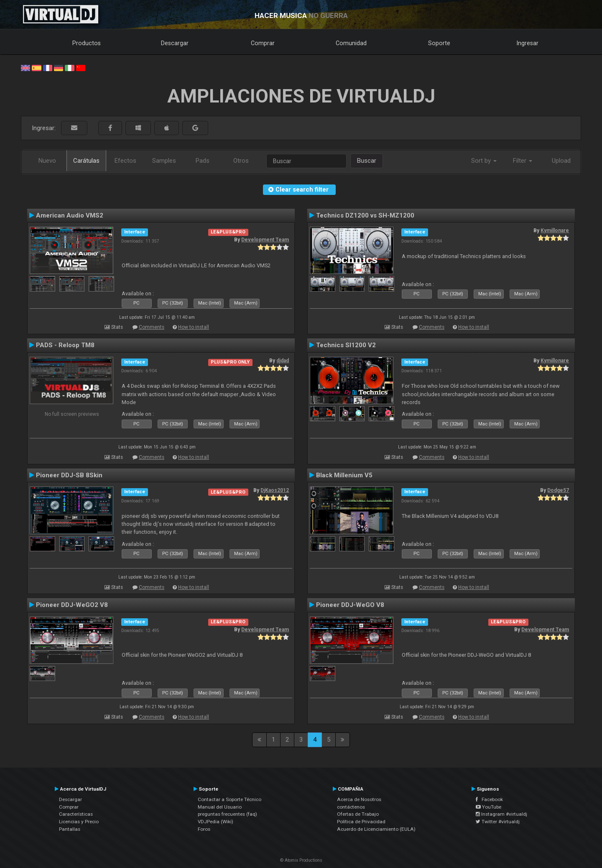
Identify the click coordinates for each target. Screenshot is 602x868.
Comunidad (351, 43)
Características (76, 814)
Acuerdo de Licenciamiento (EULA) (376, 829)
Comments (152, 327)
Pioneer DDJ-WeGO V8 (350, 605)
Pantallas (70, 829)
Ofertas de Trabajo (358, 814)
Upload (561, 161)
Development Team (265, 240)
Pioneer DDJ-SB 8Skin (69, 475)
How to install (194, 327)
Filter (523, 161)
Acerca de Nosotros (359, 799)
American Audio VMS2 (70, 215)
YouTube (488, 807)
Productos (87, 43)
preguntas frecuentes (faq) (227, 814)
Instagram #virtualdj (501, 814)
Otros (241, 161)
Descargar (175, 43)
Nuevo (47, 161)
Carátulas (86, 161)
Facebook (489, 799)
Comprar (263, 43)
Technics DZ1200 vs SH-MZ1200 (365, 215)
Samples (164, 161)
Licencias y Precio (79, 822)
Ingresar (528, 43)
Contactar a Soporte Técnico (230, 799)
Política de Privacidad (361, 822)
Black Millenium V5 (344, 475)
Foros (204, 829)
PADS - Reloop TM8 (65, 345)
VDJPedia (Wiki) (216, 822)
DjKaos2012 (275, 490)
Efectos (125, 161)
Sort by (484, 161)
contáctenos (351, 807)
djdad (283, 361)
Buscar (367, 161)
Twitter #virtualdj (498, 822)
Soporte (439, 43)
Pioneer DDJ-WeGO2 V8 (72, 605)
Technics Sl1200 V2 (346, 345)
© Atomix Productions (301, 860)
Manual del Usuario (220, 807)
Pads (203, 161)
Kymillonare (555, 230)
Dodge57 (558, 490)
